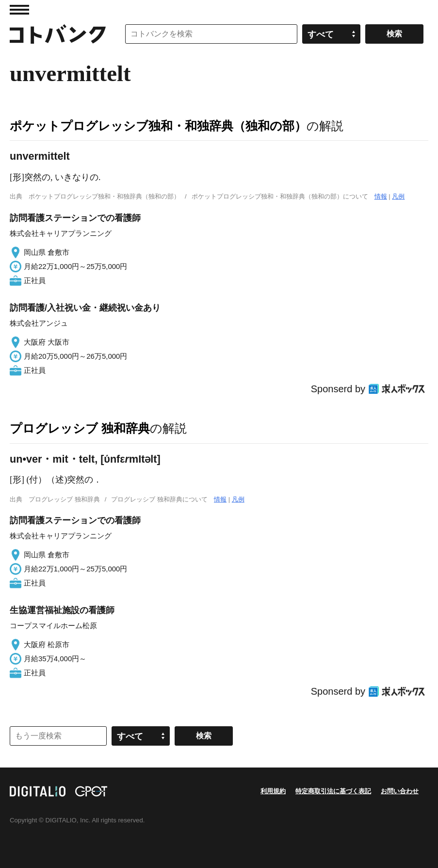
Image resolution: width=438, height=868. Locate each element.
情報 (381, 196)
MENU (19, 10)
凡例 (398, 196)
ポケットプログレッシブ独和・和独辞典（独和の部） (158, 126)
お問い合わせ (400, 791)
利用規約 (273, 791)
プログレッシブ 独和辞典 (80, 428)
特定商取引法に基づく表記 (333, 791)
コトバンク (58, 34)
